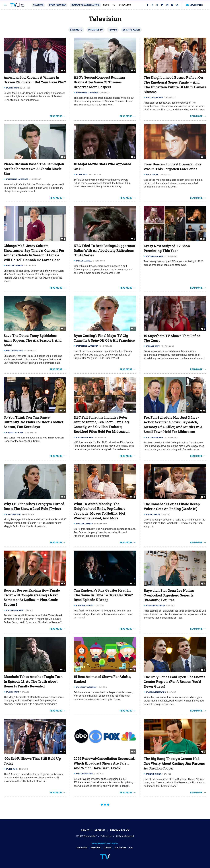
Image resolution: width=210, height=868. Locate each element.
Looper (107, 848)
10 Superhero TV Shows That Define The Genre (172, 338)
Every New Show (57, 5)
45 (204, 410)
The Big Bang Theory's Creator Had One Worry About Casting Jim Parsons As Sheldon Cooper (174, 763)
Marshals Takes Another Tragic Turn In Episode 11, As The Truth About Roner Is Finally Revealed (33, 681)
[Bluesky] (172, 5)
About (85, 830)
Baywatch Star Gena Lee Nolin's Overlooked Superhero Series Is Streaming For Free (169, 595)
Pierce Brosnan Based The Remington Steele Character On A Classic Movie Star (34, 169)
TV (114, 5)
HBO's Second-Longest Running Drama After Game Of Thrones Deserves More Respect (99, 82)
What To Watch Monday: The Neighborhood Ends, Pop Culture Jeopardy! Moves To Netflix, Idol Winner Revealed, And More (100, 511)
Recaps (113, 30)
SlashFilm (120, 848)
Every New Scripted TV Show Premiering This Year (167, 248)
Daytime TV (76, 30)
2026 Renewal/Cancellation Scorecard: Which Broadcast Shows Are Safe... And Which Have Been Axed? (104, 763)
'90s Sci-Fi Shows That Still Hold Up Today (32, 761)
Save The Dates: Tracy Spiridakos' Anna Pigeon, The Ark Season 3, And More (33, 340)
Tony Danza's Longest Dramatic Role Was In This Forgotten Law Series (173, 167)
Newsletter (194, 5)
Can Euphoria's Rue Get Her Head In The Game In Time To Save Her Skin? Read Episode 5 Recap (103, 595)
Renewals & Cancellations (85, 5)
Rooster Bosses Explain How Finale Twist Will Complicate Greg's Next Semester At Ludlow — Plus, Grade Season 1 (32, 597)
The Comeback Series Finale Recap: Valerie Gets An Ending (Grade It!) (172, 506)
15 (64, 670)
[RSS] (177, 5)
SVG (131, 848)
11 (134, 583)
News (106, 5)
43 (134, 497)
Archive (100, 830)
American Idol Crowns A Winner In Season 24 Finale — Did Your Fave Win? (35, 80)
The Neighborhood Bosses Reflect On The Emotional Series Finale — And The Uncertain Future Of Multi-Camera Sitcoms (175, 85)
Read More (56, 116)
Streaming (125, 5)
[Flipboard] (162, 5)
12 (134, 670)
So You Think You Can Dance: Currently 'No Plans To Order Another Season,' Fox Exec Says (34, 422)
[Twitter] (152, 5)
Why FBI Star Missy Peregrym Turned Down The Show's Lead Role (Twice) (34, 506)
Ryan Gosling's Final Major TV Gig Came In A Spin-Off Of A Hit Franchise (104, 338)
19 (64, 410)
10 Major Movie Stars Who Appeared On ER (102, 166)
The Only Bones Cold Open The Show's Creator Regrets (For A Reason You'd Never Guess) (174, 682)
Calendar (38, 5)
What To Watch (131, 30)
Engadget (82, 848)
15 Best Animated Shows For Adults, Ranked (102, 679)
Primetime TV (96, 30)
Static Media (90, 836)
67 (134, 410)
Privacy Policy (120, 830)
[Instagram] (167, 5)
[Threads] (157, 5)
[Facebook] (148, 5)
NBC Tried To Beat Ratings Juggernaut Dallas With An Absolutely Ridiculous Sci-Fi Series (104, 251)
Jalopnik (95, 848)
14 (204, 239)
